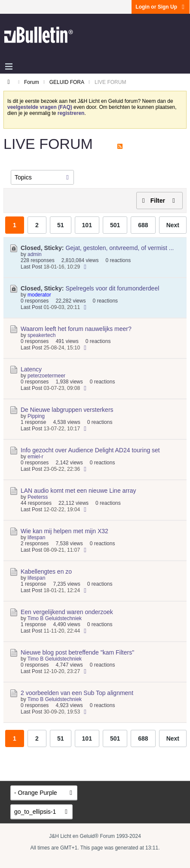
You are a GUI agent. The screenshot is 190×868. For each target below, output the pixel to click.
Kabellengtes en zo (46, 571)
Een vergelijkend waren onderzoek (67, 612)
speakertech (41, 335)
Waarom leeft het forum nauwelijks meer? (76, 329)
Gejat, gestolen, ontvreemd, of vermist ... (120, 248)
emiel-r (35, 457)
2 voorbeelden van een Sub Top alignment (77, 693)
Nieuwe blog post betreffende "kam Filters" (77, 652)
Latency (31, 369)
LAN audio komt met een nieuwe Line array (78, 491)
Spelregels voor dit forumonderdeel (112, 288)
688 (143, 225)
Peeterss (38, 497)
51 (61, 225)
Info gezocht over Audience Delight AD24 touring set (90, 450)
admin (35, 254)
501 (115, 225)
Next (173, 225)
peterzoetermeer (46, 376)
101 (87, 225)
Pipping (36, 416)
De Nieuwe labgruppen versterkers (67, 410)
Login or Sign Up (161, 7)
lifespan (36, 537)
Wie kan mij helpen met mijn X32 (64, 531)
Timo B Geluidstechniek (55, 618)
